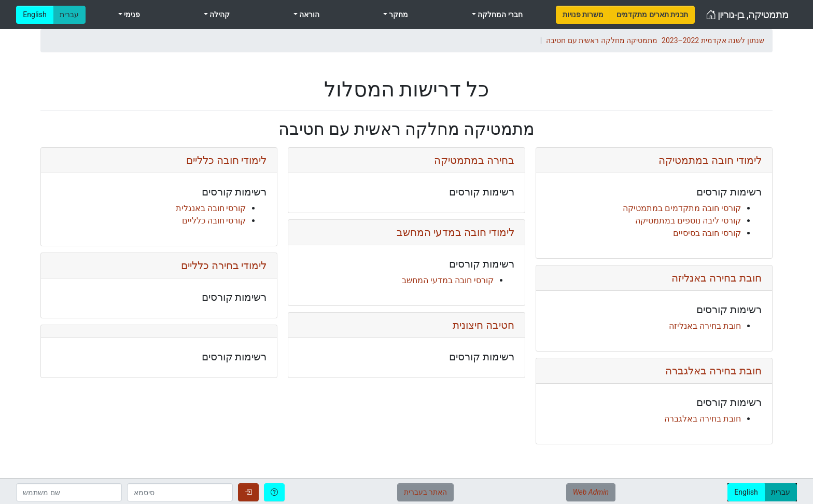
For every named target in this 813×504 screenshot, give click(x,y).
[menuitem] (583, 15)
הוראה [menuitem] (309, 15)
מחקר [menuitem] (398, 15)
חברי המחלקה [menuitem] (499, 15)
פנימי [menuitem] (131, 15)
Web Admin (591, 492)
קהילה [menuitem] (219, 15)
